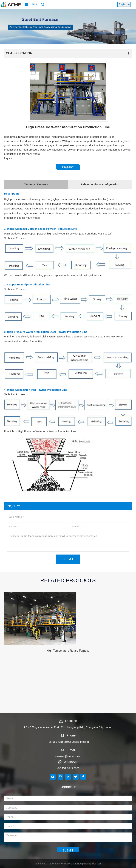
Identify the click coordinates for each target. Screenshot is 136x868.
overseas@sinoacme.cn (68, 756)
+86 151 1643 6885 (68, 768)
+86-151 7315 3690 (59, 742)
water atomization (79, 199)
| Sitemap (96, 864)
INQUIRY (68, 167)
